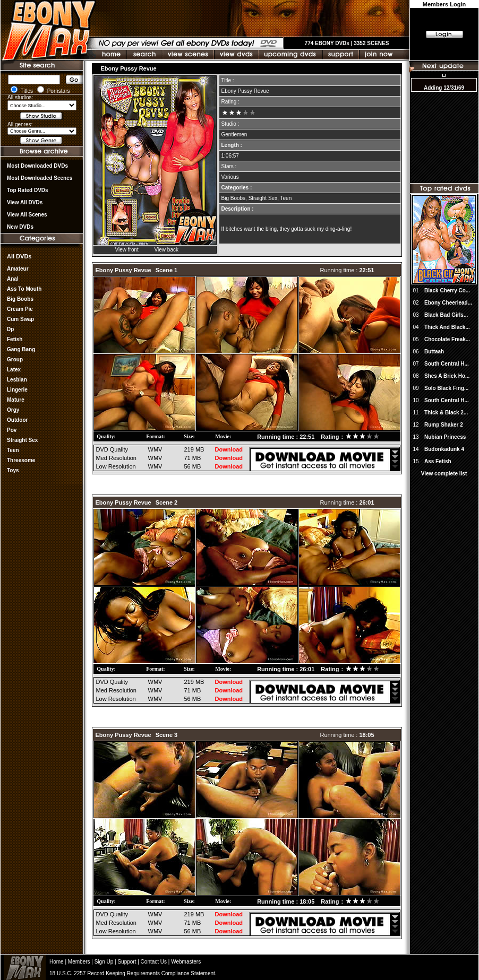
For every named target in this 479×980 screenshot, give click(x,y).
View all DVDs (25, 202)
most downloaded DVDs (37, 166)
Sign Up (104, 962)
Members (79, 962)
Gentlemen (234, 135)
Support (127, 962)
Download (229, 449)
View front (127, 250)
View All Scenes (27, 215)
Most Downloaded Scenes (40, 178)
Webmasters (186, 962)
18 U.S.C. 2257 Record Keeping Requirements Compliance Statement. (133, 973)
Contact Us (154, 962)
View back (166, 250)
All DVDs (19, 256)
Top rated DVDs (28, 190)
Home (57, 962)
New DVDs (20, 227)
